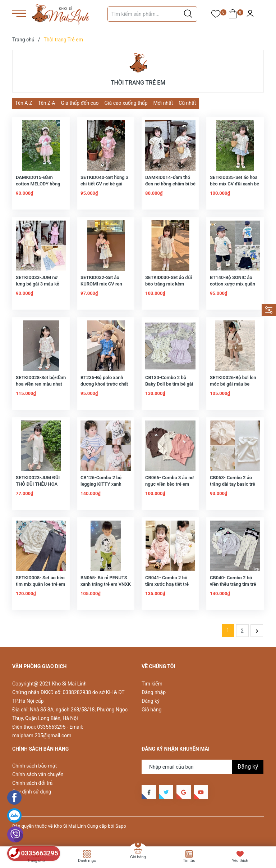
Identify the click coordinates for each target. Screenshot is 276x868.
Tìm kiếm (152, 684)
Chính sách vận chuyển (38, 774)
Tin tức (189, 861)
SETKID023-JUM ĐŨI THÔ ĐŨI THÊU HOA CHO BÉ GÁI (38, 484)
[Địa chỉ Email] (203, 767)
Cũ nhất (187, 103)
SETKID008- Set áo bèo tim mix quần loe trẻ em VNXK (40, 584)
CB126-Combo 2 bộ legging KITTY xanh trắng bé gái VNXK (101, 484)
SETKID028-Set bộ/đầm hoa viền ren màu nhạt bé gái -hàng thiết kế (41, 384)
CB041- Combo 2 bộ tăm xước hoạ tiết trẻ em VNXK (167, 584)
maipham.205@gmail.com (42, 736)
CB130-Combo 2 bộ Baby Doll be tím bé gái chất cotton (169, 384)
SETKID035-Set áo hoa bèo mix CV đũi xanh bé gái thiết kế (234, 184)
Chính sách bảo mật (34, 766)
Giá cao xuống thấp (126, 103)
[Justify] (188, 14)
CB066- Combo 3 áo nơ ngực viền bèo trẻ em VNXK (169, 484)
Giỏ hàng (151, 710)
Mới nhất (163, 103)
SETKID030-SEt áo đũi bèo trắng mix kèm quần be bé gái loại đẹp (169, 284)
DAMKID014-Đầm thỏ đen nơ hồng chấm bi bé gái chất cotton (170, 184)
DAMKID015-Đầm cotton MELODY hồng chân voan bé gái (38, 184)
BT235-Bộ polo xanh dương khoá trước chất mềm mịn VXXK (104, 384)
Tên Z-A (47, 103)
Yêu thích (240, 861)
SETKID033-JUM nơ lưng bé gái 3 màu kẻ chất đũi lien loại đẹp (38, 284)
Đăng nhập (154, 692)
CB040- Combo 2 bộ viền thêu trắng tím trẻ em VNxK (233, 584)
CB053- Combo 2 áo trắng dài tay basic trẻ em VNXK (233, 484)
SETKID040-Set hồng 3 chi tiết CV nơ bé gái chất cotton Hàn (104, 184)
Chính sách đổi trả (32, 783)
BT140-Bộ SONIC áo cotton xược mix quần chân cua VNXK (233, 284)
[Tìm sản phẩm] (152, 14)
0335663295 (52, 727)
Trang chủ (36, 861)
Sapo (121, 826)
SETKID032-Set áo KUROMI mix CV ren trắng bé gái (101, 284)
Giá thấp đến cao (80, 103)
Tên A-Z (24, 103)
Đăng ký (151, 701)
